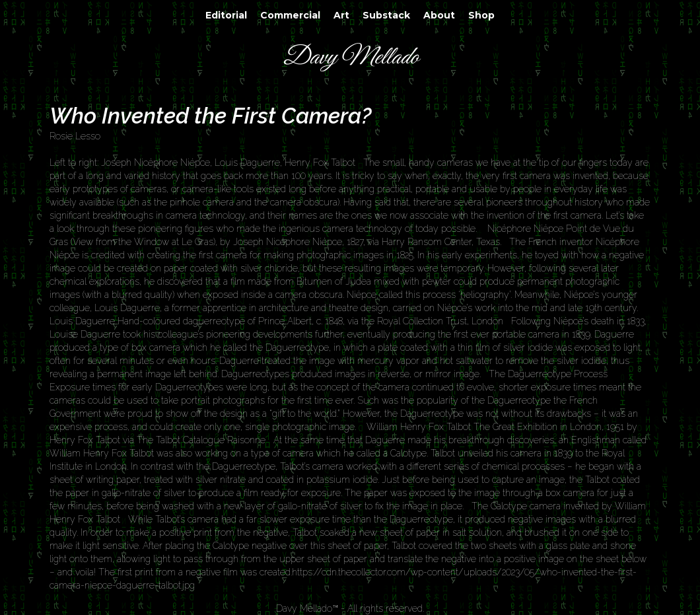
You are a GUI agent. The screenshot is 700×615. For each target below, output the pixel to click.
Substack (386, 15)
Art (341, 15)
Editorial (226, 15)
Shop (481, 15)
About (439, 15)
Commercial (290, 15)
